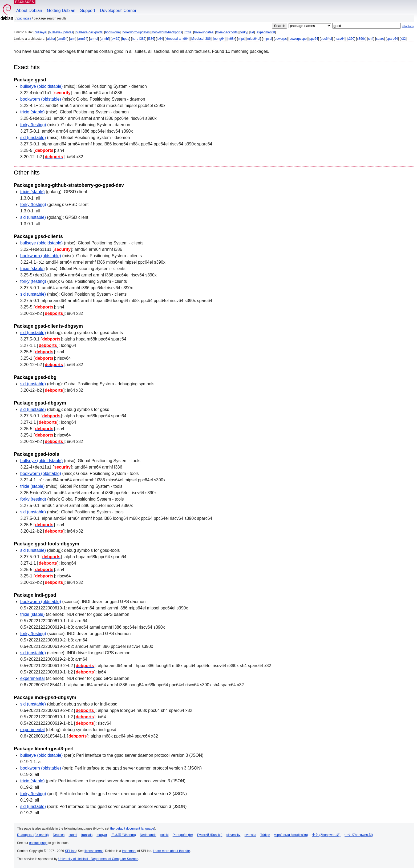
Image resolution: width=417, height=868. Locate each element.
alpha (51, 39)
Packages (24, 18)
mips (241, 39)
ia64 (160, 39)
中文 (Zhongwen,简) (326, 835)
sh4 (371, 39)
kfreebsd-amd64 (177, 39)
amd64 (62, 39)
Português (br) (183, 835)
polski (165, 835)
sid (252, 32)
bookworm (112, 32)
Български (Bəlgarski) (33, 835)
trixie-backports (227, 32)
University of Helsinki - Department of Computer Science (98, 859)
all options (408, 26)
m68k (231, 39)
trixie (188, 32)
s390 (351, 39)
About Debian (29, 11)
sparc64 (392, 39)
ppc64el (326, 39)
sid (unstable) (33, 138)
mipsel (267, 39)
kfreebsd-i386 (201, 39)
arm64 (83, 39)
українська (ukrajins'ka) (291, 835)
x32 (403, 39)
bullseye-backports (89, 32)
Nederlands (148, 835)
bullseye (40, 32)
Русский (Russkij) (210, 835)
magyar (102, 835)
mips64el (254, 39)
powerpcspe (298, 39)
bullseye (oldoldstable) (41, 86)
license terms (94, 851)
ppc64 (314, 39)
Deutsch (59, 835)
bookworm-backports (167, 32)
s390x (361, 39)
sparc (380, 39)
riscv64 (340, 39)
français (87, 835)
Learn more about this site (171, 851)
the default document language (132, 829)
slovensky (234, 835)
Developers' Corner (118, 11)
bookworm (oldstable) (41, 99)
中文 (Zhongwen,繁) (359, 835)
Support (88, 11)
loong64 (219, 39)
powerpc (281, 39)
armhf (105, 39)
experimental (266, 32)
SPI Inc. (71, 851)
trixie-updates (204, 32)
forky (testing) (33, 125)
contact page (38, 843)
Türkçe (265, 835)
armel (94, 39)
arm (73, 39)
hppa (126, 39)
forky (244, 32)
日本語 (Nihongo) (124, 835)
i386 (151, 39)
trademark (129, 851)
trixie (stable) (33, 112)
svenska (250, 835)
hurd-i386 (139, 39)
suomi (73, 835)
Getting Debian (61, 11)
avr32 (115, 39)
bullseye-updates (61, 32)
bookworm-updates (136, 32)
